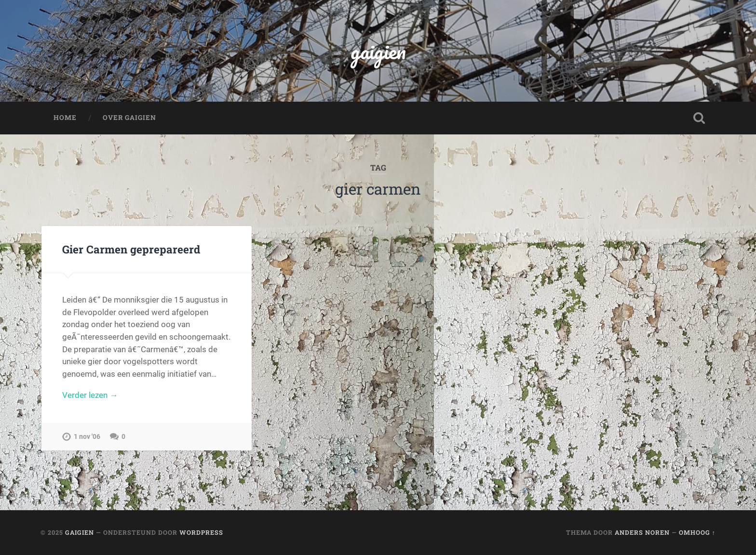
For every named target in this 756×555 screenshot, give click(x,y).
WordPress (201, 532)
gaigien (378, 51)
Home (65, 118)
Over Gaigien (129, 118)
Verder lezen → (90, 395)
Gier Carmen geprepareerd (131, 249)
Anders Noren (642, 532)
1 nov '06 (87, 437)
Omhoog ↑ (697, 532)
